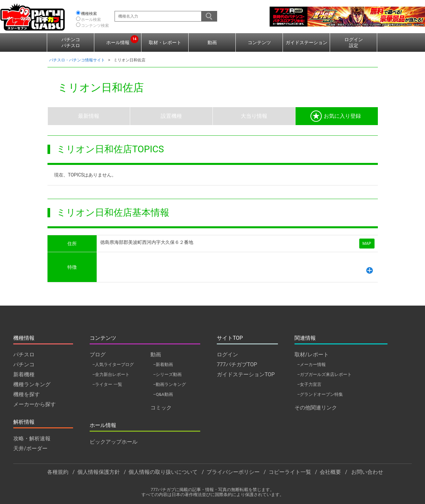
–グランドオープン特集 (320, 394)
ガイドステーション (306, 42)
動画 (212, 42)
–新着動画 (163, 364)
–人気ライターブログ (113, 364)
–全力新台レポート (111, 374)
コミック (161, 408)
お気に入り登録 (336, 116)
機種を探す (27, 394)
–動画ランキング (170, 384)
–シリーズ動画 (167, 374)
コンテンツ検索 (95, 26)
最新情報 (89, 116)
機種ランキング (32, 384)
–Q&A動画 (163, 394)
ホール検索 (91, 20)
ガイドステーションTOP (246, 374)
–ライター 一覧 (107, 384)
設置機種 (171, 116)
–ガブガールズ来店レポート (324, 374)
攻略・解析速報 (32, 438)
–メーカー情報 (311, 364)
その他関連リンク (316, 408)
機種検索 (89, 14)
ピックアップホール (114, 442)
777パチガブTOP (237, 364)
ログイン (227, 355)
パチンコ (24, 364)
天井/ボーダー (30, 448)
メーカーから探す (35, 404)
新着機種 (24, 374)
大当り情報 (254, 116)
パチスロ (24, 355)
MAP (367, 244)
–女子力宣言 (309, 384)
